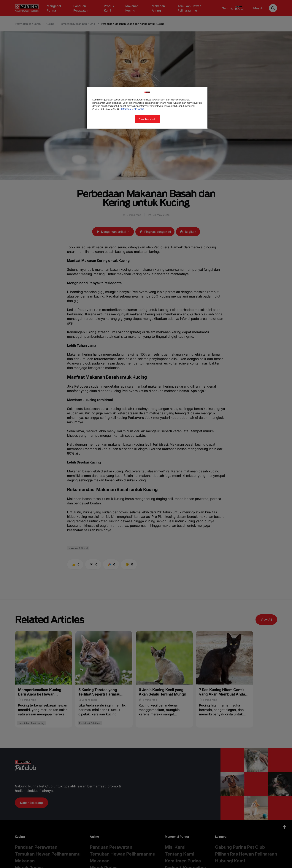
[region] (147, 108)
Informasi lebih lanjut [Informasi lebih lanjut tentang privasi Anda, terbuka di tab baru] (132, 109)
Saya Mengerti (147, 119)
